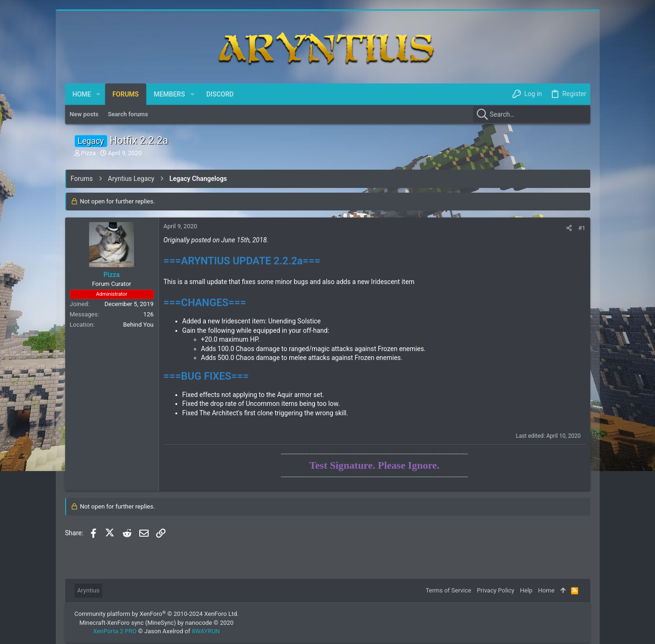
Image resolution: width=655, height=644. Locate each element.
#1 (582, 228)
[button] (98, 94)
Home (546, 590)
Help (526, 590)
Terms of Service (448, 590)
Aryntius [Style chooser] (89, 590)
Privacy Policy (496, 590)
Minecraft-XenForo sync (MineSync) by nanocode (156, 623)
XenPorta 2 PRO (115, 631)
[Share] (569, 228)
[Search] (532, 114)
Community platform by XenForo (157, 614)
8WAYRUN (206, 631)
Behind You (138, 325)
